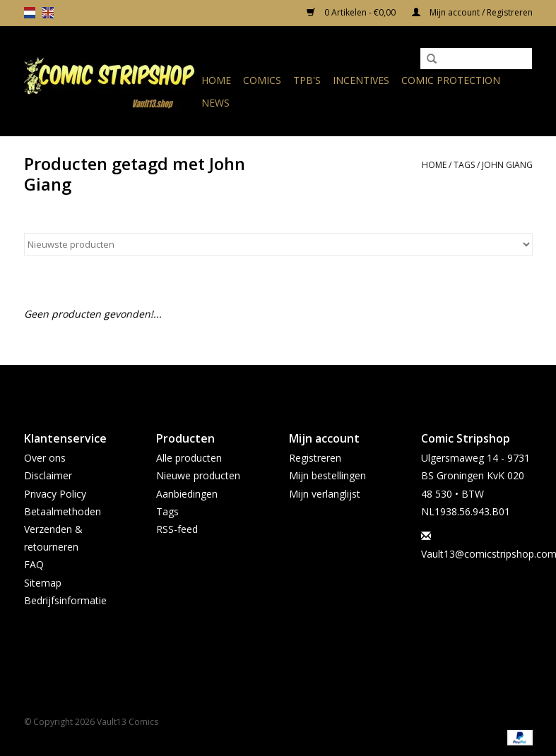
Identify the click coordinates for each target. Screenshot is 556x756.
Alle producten (189, 458)
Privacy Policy (55, 494)
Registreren (315, 458)
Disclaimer (48, 475)
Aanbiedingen (187, 494)
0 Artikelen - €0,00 (352, 12)
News (215, 103)
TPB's (307, 80)
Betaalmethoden (63, 511)
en (48, 13)
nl (30, 13)
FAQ (34, 564)
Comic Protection (451, 80)
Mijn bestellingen (327, 475)
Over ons (45, 458)
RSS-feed (177, 529)
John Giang (507, 165)
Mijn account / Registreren (472, 12)
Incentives (361, 80)
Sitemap (43, 583)
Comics (262, 80)
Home (216, 80)
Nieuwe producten (198, 475)
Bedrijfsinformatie (65, 600)
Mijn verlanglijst (325, 494)
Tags (464, 165)
